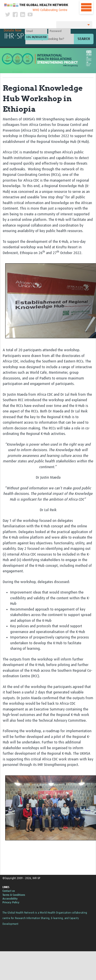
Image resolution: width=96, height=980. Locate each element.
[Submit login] (37, 37)
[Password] (59, 31)
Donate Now (13, 30)
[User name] (36, 31)
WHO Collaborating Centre (50, 10)
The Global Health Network (36, 5)
